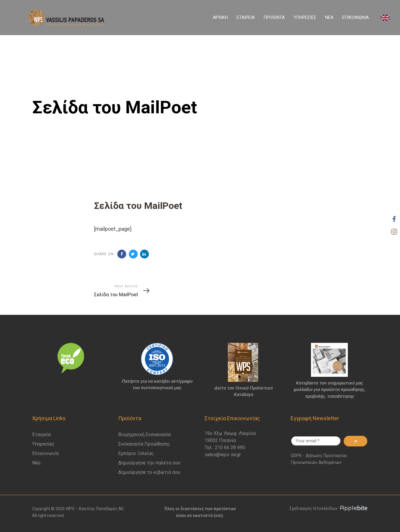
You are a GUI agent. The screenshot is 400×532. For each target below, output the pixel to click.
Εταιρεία (41, 434)
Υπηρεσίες (43, 444)
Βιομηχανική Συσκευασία (144, 434)
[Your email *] (316, 441)
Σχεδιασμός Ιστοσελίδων (331, 508)
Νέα (36, 463)
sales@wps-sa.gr (223, 455)
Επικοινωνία (45, 453)
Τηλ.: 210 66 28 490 (225, 447)
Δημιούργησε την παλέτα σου (149, 463)
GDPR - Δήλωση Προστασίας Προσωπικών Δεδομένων (319, 459)
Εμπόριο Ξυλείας (136, 453)
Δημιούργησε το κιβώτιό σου (149, 472)
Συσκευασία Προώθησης (144, 444)
